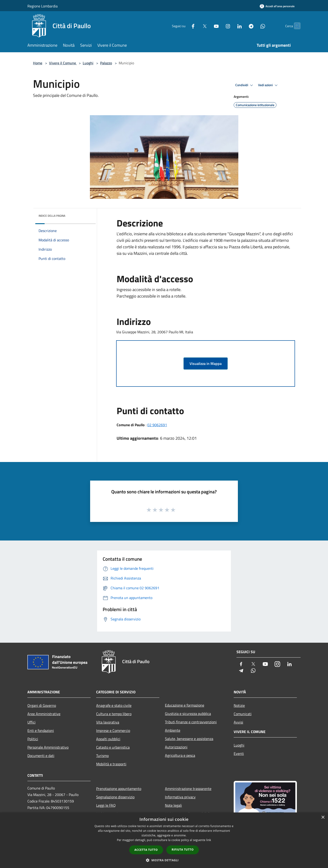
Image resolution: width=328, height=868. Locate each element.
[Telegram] (242, 26)
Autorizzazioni (176, 747)
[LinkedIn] (230, 26)
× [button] (323, 817)
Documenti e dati (41, 756)
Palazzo (106, 63)
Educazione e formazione (185, 705)
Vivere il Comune (63, 63)
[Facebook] (184, 26)
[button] (164, 860)
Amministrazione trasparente (188, 789)
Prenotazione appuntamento (119, 789)
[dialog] (164, 840)
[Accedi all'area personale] (277, 6)
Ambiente (173, 730)
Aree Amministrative (44, 714)
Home (38, 63)
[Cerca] (295, 26)
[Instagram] (219, 26)
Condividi (245, 85)
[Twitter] (196, 26)
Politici (33, 739)
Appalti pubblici (108, 739)
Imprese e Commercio (113, 730)
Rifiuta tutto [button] (183, 850)
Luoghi (88, 63)
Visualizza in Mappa (206, 364)
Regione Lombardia (43, 6)
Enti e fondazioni (41, 730)
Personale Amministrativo (48, 747)
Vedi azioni (269, 85)
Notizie (239, 705)
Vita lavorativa (108, 722)
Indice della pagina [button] (52, 216)
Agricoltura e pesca (180, 755)
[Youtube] (207, 26)
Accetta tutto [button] (146, 850)
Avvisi (238, 722)
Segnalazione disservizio (115, 797)
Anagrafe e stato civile (114, 705)
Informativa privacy (180, 797)
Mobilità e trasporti (111, 764)
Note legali (173, 805)
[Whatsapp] (254, 26)
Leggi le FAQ (106, 805)
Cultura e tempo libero (114, 714)
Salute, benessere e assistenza (189, 739)
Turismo (102, 756)
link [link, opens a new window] (209, 840)
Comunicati (243, 714)
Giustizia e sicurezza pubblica (188, 714)
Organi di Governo (42, 705)
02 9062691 (157, 425)
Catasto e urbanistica (113, 747)
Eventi (239, 753)
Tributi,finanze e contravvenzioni (191, 722)
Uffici (31, 722)
